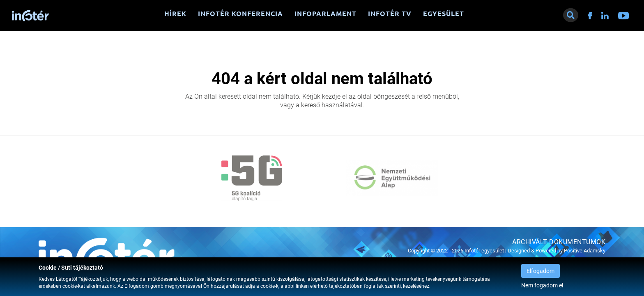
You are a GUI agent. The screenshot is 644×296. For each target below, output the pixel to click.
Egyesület (444, 14)
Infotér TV (390, 14)
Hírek (175, 14)
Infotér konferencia (240, 14)
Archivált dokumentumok (559, 242)
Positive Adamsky (585, 251)
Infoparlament (325, 14)
